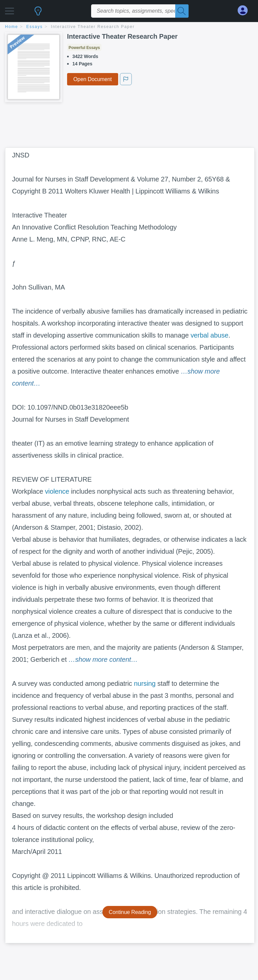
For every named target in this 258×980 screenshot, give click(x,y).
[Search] (182, 11)
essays (35, 27)
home (12, 27)
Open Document (93, 79)
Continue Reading (130, 912)
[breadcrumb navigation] (129, 27)
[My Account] (245, 11)
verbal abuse (209, 335)
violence (57, 491)
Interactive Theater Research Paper (93, 27)
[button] (10, 9)
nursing (145, 683)
